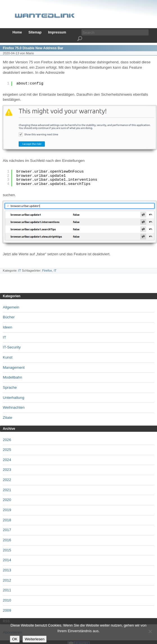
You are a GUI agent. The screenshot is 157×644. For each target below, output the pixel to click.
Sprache (10, 387)
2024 (7, 460)
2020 (7, 500)
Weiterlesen (35, 639)
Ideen (7, 327)
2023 (7, 470)
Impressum (57, 32)
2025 (7, 450)
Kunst (8, 357)
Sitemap (35, 32)
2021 (7, 490)
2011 (7, 590)
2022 (7, 480)
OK (15, 639)
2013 (7, 570)
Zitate (7, 418)
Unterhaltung (13, 398)
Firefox (47, 270)
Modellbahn (12, 377)
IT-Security (12, 347)
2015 (7, 550)
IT (20, 270)
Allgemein (11, 307)
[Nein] (150, 631)
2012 (7, 580)
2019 (7, 510)
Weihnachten (14, 407)
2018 (7, 520)
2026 (7, 440)
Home (17, 32)
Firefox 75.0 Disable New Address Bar (33, 48)
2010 (7, 600)
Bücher (9, 317)
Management (14, 367)
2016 (7, 540)
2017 (7, 530)
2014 (7, 560)
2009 (7, 610)
